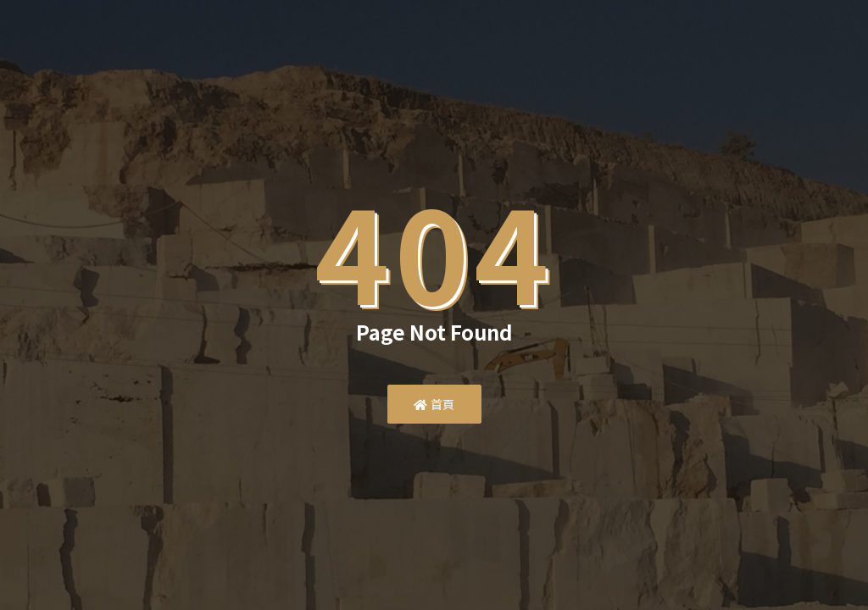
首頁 (434, 404)
